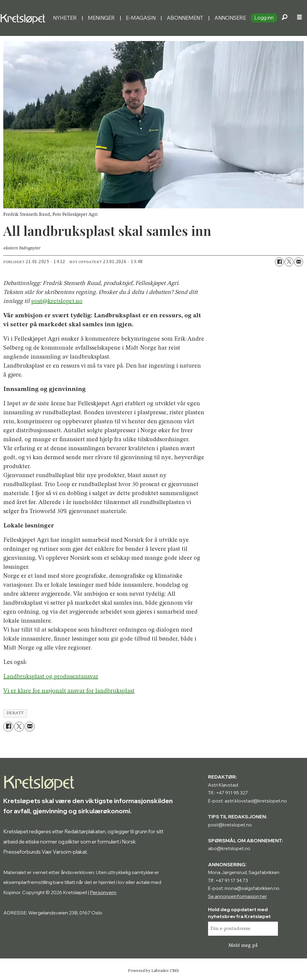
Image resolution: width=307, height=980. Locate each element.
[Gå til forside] (24, 18)
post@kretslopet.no (57, 301)
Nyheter (65, 18)
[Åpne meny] (300, 18)
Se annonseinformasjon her (237, 896)
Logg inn (264, 18)
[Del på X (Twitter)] (289, 262)
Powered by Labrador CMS (153, 971)
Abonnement (185, 18)
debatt (15, 713)
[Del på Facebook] (279, 262)
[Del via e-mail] (299, 262)
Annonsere (230, 18)
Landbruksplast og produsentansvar (51, 677)
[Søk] (285, 18)
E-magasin (141, 18)
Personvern (103, 892)
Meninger (101, 18)
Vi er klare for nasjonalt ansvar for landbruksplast (69, 691)
